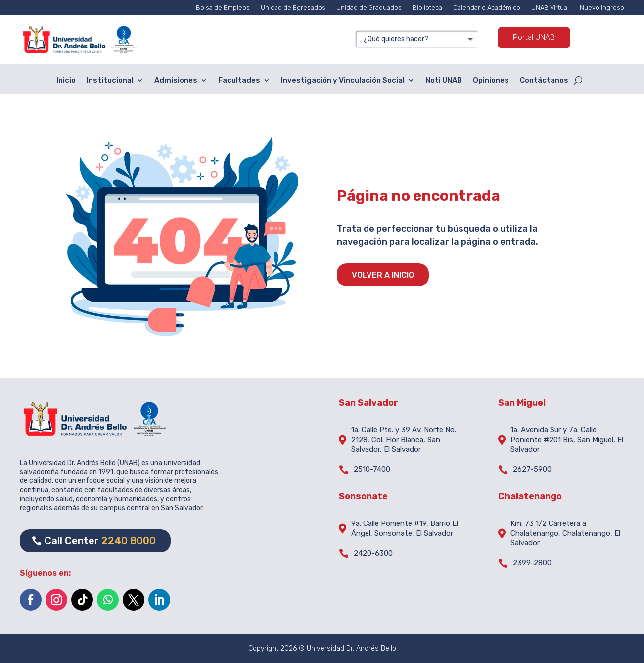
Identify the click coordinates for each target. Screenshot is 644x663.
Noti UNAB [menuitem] (444, 80)
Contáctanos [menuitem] (544, 80)
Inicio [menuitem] (66, 80)
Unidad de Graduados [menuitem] (369, 8)
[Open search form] (578, 81)
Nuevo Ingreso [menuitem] (602, 8)
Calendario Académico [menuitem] (487, 8)
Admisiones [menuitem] (176, 80)
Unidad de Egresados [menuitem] (293, 8)
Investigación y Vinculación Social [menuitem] (343, 80)
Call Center (100, 541)
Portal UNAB (534, 37)
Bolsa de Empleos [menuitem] (223, 8)
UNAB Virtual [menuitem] (550, 8)
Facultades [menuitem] (239, 80)
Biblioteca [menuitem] (427, 8)
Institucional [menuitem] (110, 80)
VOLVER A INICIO (383, 275)
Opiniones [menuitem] (491, 80)
